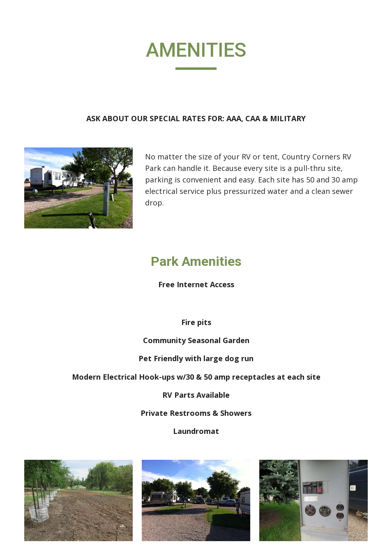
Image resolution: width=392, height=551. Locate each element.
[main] (196, 54)
